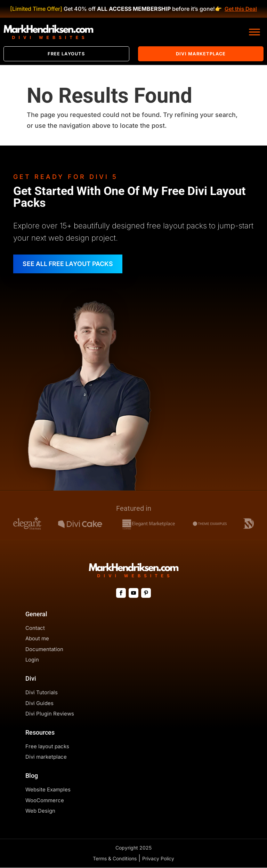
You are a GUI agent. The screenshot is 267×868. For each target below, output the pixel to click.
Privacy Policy (158, 859)
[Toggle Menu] (254, 32)
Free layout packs (47, 747)
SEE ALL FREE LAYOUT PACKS (69, 264)
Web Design (40, 811)
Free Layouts (66, 54)
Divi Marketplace (201, 54)
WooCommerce (45, 800)
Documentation (44, 650)
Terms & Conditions (115, 859)
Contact (35, 628)
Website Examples (48, 790)
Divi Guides (39, 703)
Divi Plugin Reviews (50, 714)
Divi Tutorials (42, 693)
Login (32, 660)
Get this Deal (241, 9)
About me (37, 639)
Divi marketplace (46, 757)
